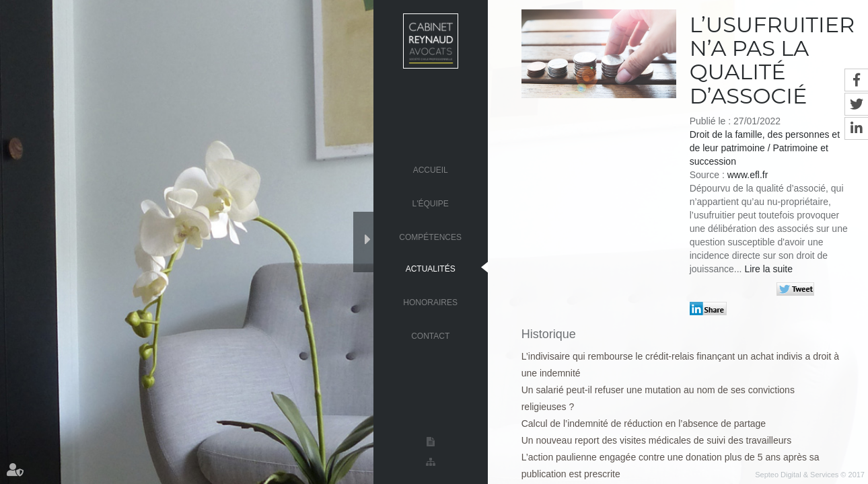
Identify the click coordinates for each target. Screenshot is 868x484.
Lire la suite (768, 269)
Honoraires (430, 302)
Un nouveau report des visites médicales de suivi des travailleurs (657, 440)
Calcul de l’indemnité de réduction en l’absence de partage (644, 424)
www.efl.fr (748, 175)
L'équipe (431, 203)
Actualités (431, 268)
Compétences (430, 237)
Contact (430, 335)
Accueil (431, 169)
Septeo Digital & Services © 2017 (810, 475)
